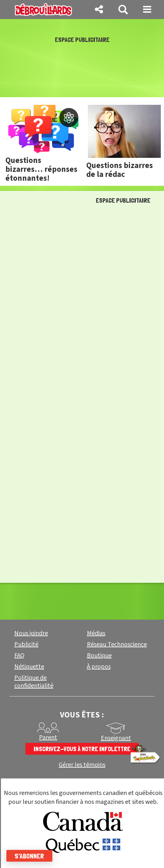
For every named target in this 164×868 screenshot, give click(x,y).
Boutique (99, 656)
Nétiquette (29, 667)
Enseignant (116, 738)
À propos (99, 667)
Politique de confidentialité (34, 682)
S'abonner (29, 856)
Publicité (26, 644)
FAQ (19, 656)
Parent (48, 737)
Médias (96, 633)
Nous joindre (31, 633)
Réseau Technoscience (117, 644)
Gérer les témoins (82, 765)
